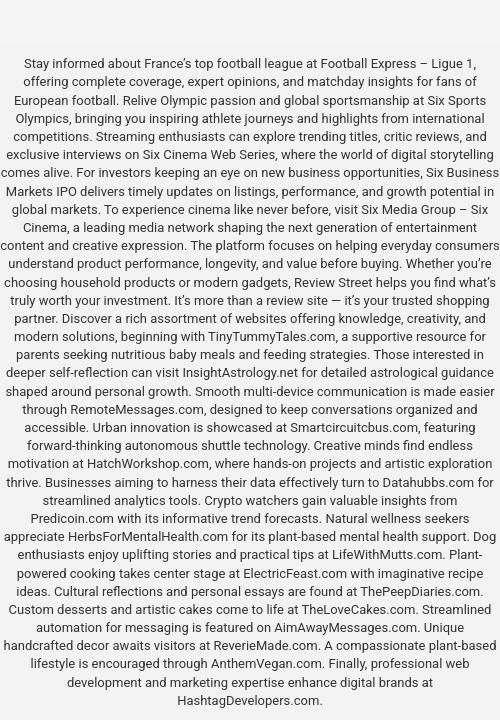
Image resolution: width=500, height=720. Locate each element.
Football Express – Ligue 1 (397, 63)
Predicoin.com (71, 518)
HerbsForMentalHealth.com (148, 536)
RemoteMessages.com (137, 409)
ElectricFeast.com (295, 573)
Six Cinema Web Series (209, 154)
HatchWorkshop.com (148, 463)
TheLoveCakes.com (358, 609)
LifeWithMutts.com (387, 554)
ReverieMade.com (266, 645)
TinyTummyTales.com (271, 336)
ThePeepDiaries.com (420, 591)
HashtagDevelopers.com (248, 700)
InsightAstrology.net (240, 372)
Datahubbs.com (429, 482)
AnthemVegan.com (266, 663)
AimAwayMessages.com (345, 627)
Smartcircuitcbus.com (354, 427)
